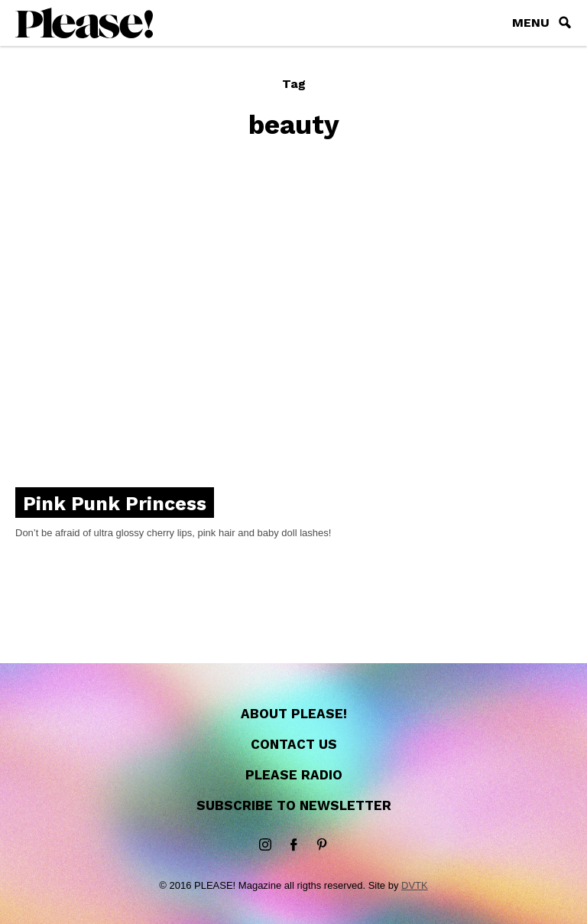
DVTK (415, 885)
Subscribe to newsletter (294, 805)
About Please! (294, 714)
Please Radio (294, 775)
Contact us (294, 744)
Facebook (293, 845)
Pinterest (322, 845)
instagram (265, 845)
